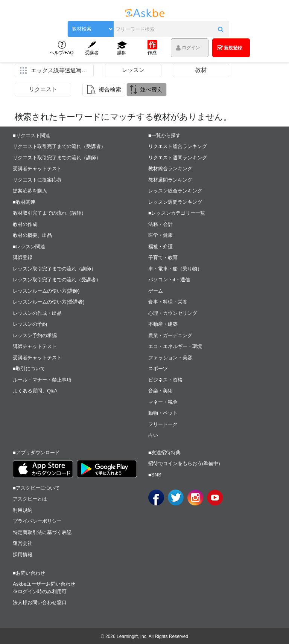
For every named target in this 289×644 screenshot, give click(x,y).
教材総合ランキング (170, 169)
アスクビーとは (30, 499)
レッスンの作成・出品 (37, 313)
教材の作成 (25, 224)
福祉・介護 (160, 246)
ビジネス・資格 (165, 380)
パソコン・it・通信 (169, 280)
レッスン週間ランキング (175, 202)
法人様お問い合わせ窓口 (40, 602)
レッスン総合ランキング (175, 191)
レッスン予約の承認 (35, 335)
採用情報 (23, 555)
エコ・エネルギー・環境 (175, 346)
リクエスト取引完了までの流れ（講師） (57, 158)
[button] (221, 29)
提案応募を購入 (30, 191)
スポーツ (158, 369)
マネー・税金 (163, 402)
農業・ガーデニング (170, 335)
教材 (201, 70)
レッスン (133, 70)
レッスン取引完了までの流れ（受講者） (57, 280)
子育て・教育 (163, 257)
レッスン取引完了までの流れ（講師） (54, 269)
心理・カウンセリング (173, 313)
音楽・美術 (160, 391)
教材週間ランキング (170, 180)
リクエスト (43, 89)
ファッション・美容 (170, 358)
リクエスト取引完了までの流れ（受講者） (59, 146)
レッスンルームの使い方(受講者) (49, 302)
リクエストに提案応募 (37, 180)
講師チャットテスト (35, 346)
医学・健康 (160, 235)
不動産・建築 (163, 324)
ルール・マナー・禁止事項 (42, 380)
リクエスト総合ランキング (178, 146)
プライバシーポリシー (37, 521)
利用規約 (23, 510)
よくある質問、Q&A (35, 391)
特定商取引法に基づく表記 (42, 532)
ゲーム (156, 291)
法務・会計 (160, 224)
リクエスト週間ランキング (178, 158)
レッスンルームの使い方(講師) (46, 291)
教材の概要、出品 (32, 235)
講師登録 (23, 257)
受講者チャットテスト (37, 169)
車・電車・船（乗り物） (175, 269)
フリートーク (163, 424)
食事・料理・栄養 (168, 302)
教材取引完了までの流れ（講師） (49, 213)
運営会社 (23, 543)
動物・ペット (163, 413)
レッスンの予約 (30, 324)
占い (153, 435)
